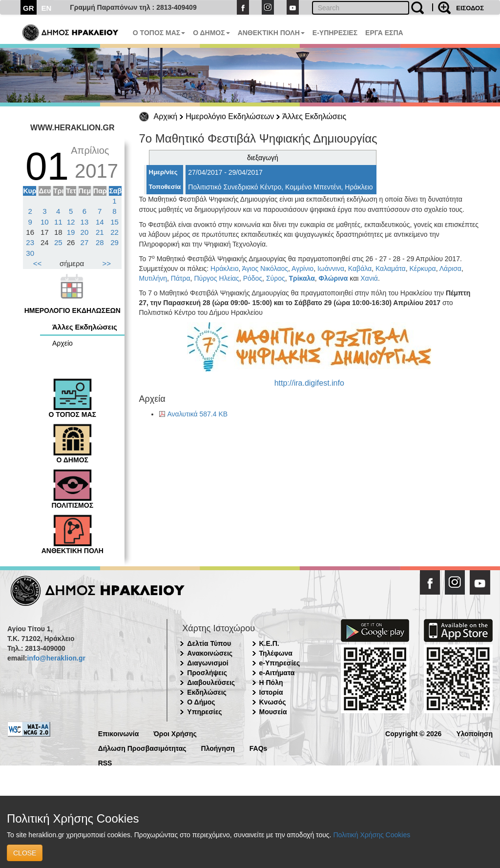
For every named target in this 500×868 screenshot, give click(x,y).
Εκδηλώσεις (207, 692)
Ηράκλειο (224, 269)
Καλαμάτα (391, 269)
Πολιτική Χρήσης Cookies (372, 835)
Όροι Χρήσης (175, 733)
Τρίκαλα (302, 278)
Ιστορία (271, 692)
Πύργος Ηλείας (216, 278)
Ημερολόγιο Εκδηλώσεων (230, 116)
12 (71, 222)
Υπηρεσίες (204, 712)
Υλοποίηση (474, 733)
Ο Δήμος (201, 702)
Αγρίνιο (302, 269)
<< (38, 263)
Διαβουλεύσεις (211, 682)
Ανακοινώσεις (210, 653)
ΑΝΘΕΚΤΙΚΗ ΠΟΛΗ (271, 33)
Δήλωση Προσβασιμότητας (142, 748)
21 (100, 232)
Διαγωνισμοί (208, 663)
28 (100, 242)
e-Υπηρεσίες (280, 663)
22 (115, 232)
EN (47, 8)
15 (115, 222)
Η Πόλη (271, 682)
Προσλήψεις (207, 673)
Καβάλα (360, 269)
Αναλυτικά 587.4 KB (198, 414)
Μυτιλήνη (153, 278)
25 (58, 242)
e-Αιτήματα (277, 673)
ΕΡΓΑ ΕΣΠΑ (384, 33)
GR (29, 8)
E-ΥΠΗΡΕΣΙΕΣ (335, 33)
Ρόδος (253, 278)
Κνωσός (273, 702)
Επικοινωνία (119, 733)
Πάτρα (181, 278)
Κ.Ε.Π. (269, 643)
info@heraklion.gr (56, 658)
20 (85, 232)
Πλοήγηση (218, 748)
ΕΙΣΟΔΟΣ (470, 8)
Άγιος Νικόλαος (265, 269)
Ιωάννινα (331, 269)
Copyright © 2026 (413, 733)
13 (85, 222)
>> (107, 263)
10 (45, 222)
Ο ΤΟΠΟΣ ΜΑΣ (159, 33)
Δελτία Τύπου (209, 643)
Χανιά (369, 278)
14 (100, 222)
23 (30, 242)
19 (71, 232)
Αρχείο (62, 343)
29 (115, 242)
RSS (105, 762)
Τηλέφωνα (276, 653)
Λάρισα (450, 269)
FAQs (259, 748)
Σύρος (276, 278)
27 (85, 242)
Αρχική (166, 116)
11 (58, 222)
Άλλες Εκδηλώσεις (314, 116)
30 (30, 253)
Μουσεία (273, 712)
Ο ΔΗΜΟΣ (211, 33)
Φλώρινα (333, 278)
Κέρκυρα (422, 269)
